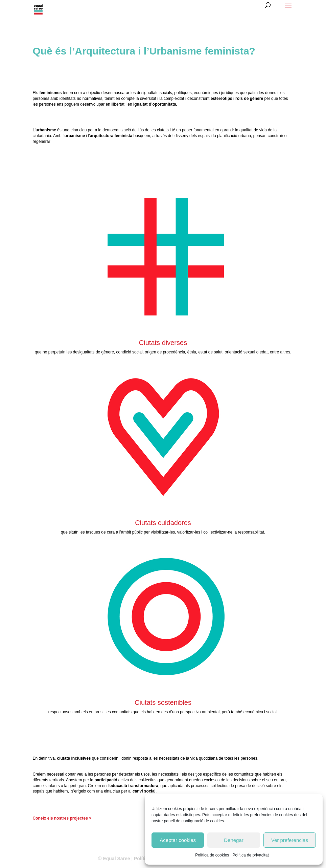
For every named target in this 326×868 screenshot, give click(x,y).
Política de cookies (212, 855)
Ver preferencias (290, 840)
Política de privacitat (250, 855)
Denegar (234, 840)
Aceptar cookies (178, 840)
